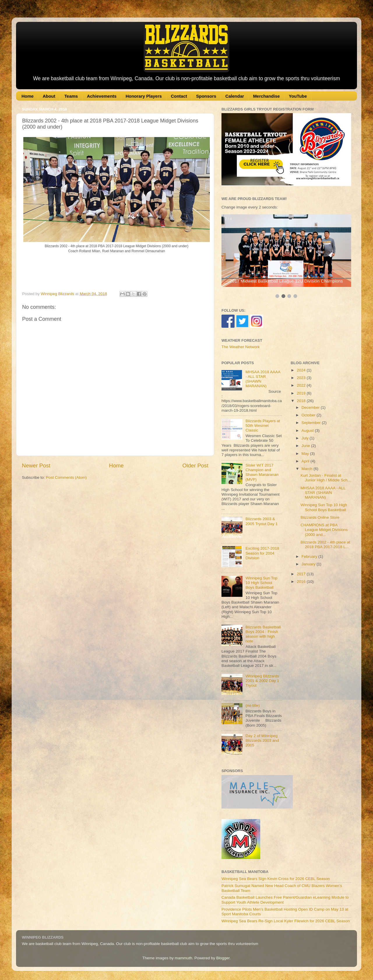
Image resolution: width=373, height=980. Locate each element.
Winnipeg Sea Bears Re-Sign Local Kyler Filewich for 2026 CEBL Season (286, 921)
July (306, 438)
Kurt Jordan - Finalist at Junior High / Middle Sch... (326, 478)
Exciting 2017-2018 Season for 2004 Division (262, 553)
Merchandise (266, 96)
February (310, 556)
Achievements (102, 96)
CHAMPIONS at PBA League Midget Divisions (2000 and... (324, 530)
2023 (302, 378)
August (308, 431)
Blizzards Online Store (320, 517)
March (308, 469)
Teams (71, 96)
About (49, 96)
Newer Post (36, 466)
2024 (302, 370)
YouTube (298, 96)
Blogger (223, 958)
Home (28, 96)
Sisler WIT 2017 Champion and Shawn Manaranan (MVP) (262, 472)
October (309, 415)
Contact (179, 96)
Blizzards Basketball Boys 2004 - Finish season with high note (263, 634)
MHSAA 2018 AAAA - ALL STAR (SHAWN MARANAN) (323, 493)
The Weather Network (241, 347)
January (309, 564)
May (306, 454)
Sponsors (206, 96)
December (311, 407)
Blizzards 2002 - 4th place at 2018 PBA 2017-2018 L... (325, 545)
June (306, 446)
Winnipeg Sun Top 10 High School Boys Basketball (261, 583)
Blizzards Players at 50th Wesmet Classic (263, 426)
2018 (302, 401)
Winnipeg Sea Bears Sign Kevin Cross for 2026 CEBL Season (276, 879)
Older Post (195, 466)
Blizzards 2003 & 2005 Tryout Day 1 (261, 521)
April (306, 461)
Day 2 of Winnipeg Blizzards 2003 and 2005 (262, 740)
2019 (302, 393)
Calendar (235, 96)
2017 (302, 574)
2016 (302, 582)
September (312, 423)
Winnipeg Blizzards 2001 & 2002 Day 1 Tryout (262, 681)
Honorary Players (144, 96)
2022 (302, 385)
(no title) (253, 705)
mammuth (183, 958)
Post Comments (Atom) (66, 477)
